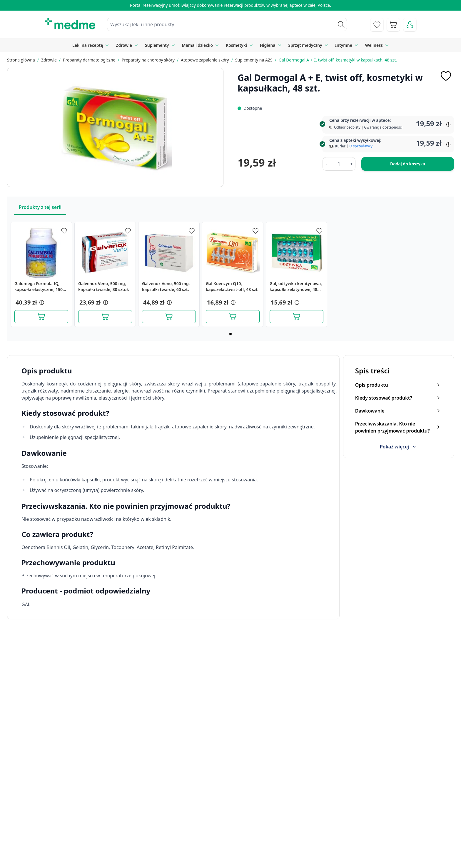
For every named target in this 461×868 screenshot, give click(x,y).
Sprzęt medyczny (305, 45)
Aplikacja (232, 857)
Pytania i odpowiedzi (245, 843)
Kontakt (165, 816)
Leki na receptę (88, 45)
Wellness (374, 45)
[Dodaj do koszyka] (41, 317)
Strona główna (21, 60)
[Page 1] (230, 334)
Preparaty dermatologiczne (89, 60)
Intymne (344, 45)
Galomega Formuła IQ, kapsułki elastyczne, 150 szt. (39, 287)
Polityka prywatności (342, 816)
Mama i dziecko (198, 45)
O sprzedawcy (361, 146)
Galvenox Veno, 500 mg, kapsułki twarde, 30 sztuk (104, 286)
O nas (163, 843)
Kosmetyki (236, 45)
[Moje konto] (410, 25)
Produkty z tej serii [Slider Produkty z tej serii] (40, 207)
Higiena (268, 45)
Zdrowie (124, 45)
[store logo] (70, 24)
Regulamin (168, 830)
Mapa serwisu (238, 830)
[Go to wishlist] (377, 25)
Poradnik (232, 816)
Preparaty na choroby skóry (148, 60)
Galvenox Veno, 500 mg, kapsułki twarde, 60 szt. (166, 286)
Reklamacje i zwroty (341, 830)
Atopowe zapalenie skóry (205, 60)
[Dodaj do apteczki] (446, 76)
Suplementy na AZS (254, 60)
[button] (41, 302)
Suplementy (157, 45)
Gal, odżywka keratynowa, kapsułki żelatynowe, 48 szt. (296, 287)
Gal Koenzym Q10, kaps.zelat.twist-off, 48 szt (232, 286)
